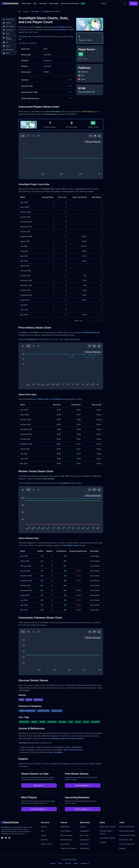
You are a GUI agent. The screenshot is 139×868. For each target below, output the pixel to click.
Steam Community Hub (73, 750)
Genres (83, 827)
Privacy (53, 863)
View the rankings (39, 809)
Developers (85, 840)
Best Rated (65, 827)
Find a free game (83, 785)
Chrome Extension (127, 827)
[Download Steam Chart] (99, 136)
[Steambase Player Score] (96, 49)
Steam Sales (54, 3)
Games (26, 11)
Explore (133, 3)
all (38, 136)
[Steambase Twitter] (9, 838)
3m (28, 136)
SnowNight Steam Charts (51, 11)
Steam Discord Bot (127, 831)
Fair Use (68, 863)
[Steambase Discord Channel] (2, 838)
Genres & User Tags (46, 92)
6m (29, 346)
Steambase (5, 827)
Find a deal (39, 785)
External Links (46, 86)
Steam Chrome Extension (70, 3)
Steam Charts (47, 844)
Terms (60, 863)
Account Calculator (127, 844)
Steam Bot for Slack (127, 835)
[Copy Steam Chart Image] (95, 136)
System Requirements (46, 98)
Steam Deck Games (69, 848)
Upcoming (43, 3)
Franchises (85, 848)
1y (34, 136)
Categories (85, 831)
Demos (44, 835)
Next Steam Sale (126, 840)
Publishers (84, 844)
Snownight (35, 11)
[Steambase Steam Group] (6, 838)
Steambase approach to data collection (67, 738)
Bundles (44, 840)
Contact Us (85, 863)
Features (46, 80)
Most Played (26, 3)
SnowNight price (32, 339)
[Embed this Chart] (90, 136)
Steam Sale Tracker (108, 827)
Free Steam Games (107, 838)
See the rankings (83, 809)
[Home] (19, 12)
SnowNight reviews (67, 483)
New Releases (66, 840)
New (35, 3)
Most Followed (67, 835)
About (76, 863)
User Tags (84, 835)
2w (23, 136)
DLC (43, 831)
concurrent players (59, 30)
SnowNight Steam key (91, 332)
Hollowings (47, 60)
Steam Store (77, 747)
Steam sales (43, 399)
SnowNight (61, 27)
